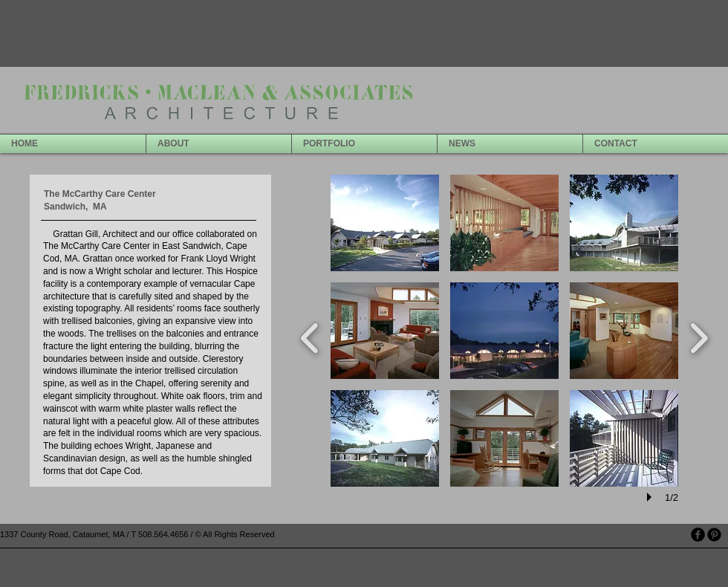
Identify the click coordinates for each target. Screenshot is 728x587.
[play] (651, 497)
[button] (385, 223)
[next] (699, 336)
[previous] (310, 336)
